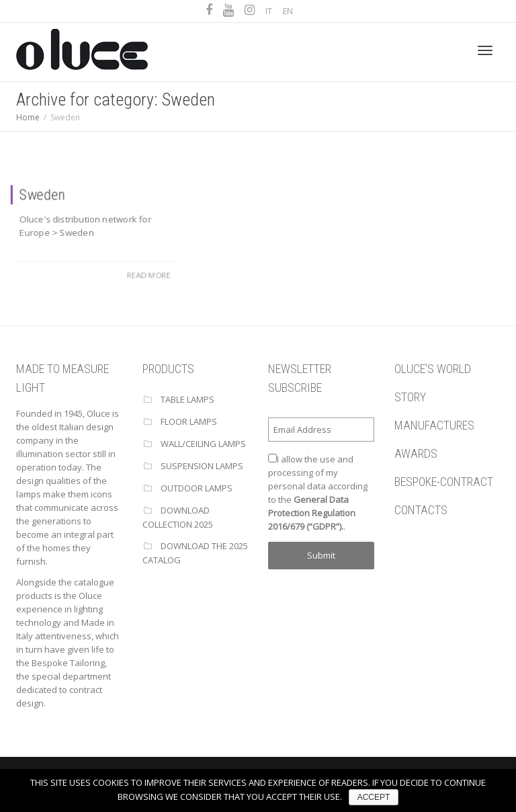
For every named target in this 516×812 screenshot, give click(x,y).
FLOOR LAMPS (189, 421)
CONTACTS (421, 510)
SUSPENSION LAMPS (202, 466)
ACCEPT (374, 797)
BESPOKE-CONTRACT (444, 482)
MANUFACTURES (434, 425)
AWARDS (416, 453)
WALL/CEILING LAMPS (203, 444)
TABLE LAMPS (187, 399)
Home (28, 117)
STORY (410, 397)
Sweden (42, 194)
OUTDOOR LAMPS (197, 488)
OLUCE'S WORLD (433, 369)
